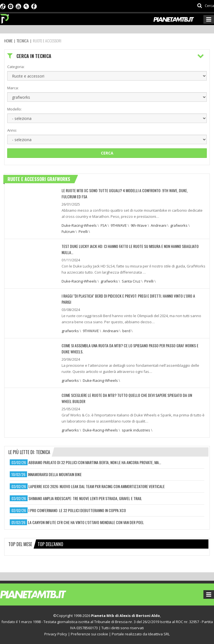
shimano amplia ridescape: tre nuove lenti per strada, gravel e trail (85, 498)
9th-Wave (139, 225)
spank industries (136, 430)
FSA (104, 225)
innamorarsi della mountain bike (55, 474)
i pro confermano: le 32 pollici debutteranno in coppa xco (77, 510)
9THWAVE (119, 225)
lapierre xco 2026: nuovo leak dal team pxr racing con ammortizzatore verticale (97, 486)
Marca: (13, 88)
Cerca (107, 153)
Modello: (14, 109)
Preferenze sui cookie (89, 634)
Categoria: (16, 67)
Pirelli (83, 231)
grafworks (179, 225)
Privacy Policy (56, 634)
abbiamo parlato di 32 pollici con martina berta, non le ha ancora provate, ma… (95, 462)
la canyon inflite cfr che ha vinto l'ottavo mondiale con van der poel (86, 522)
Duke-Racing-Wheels (79, 225)
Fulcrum (68, 231)
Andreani (159, 225)
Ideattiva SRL (159, 634)
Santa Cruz (131, 281)
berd (126, 331)
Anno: (12, 130)
